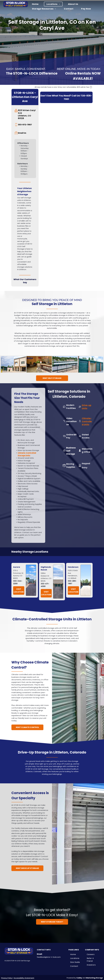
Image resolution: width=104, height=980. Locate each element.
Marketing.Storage (94, 977)
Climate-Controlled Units (87, 420)
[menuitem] (37, 4)
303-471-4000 (45, 584)
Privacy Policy (7, 977)
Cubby (79, 977)
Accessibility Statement (24, 977)
